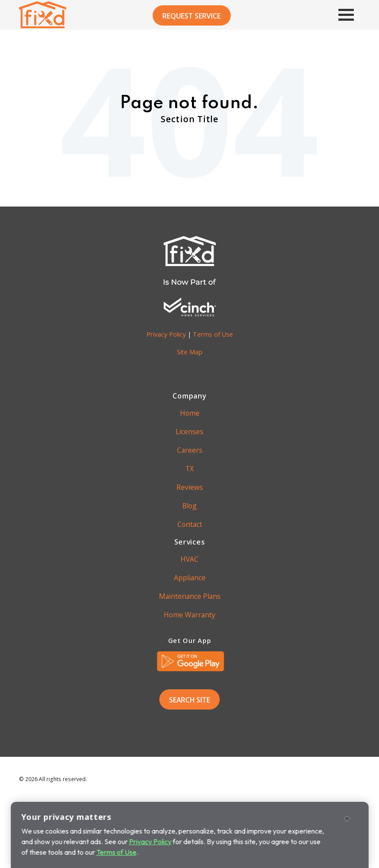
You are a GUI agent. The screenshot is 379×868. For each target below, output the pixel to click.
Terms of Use (213, 334)
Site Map (190, 352)
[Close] (347, 821)
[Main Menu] (341, 15)
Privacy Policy (166, 334)
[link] (191, 661)
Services (190, 542)
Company (189, 396)
